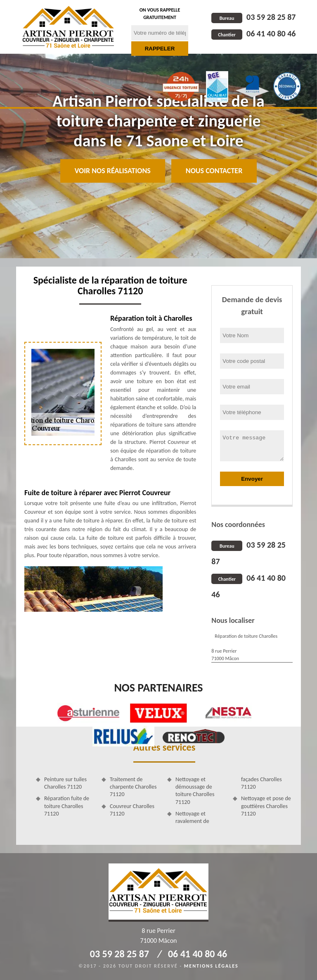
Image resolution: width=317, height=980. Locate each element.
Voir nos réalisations (113, 171)
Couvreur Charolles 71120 (132, 810)
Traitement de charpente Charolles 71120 (133, 787)
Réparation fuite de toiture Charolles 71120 (67, 806)
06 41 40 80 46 (253, 33)
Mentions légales (211, 966)
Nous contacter (214, 171)
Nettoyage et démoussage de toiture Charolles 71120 (195, 791)
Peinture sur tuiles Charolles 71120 (65, 783)
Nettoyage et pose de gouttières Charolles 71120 (266, 806)
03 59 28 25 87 (253, 17)
